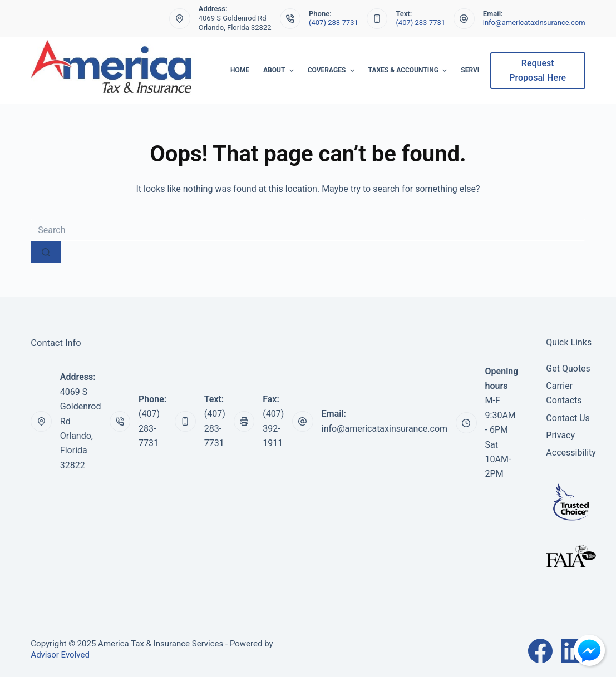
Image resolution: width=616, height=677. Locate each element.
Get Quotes (568, 369)
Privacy (560, 435)
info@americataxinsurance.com (534, 23)
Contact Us (568, 418)
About (280, 71)
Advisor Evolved (60, 655)
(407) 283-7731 (334, 23)
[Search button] (46, 252)
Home (240, 70)
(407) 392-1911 (273, 428)
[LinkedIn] (573, 651)
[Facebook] (540, 651)
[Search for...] (308, 230)
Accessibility (571, 453)
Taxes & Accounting (409, 71)
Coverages (332, 71)
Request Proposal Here (538, 70)
